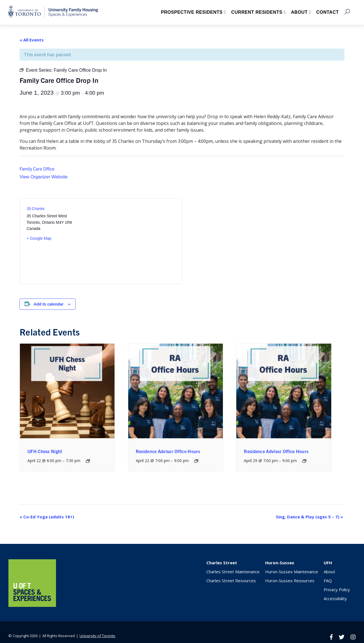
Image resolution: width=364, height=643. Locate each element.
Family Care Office (37, 169)
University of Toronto (97, 636)
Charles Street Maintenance (233, 572)
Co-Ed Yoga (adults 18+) (47, 517)
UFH (328, 563)
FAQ (328, 581)
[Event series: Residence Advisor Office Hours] (196, 461)
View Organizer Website (44, 177)
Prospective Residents (192, 12)
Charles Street (222, 563)
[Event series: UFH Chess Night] (88, 461)
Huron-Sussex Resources (290, 581)
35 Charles (36, 208)
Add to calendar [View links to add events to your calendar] (49, 304)
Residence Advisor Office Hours (168, 451)
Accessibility (335, 598)
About (299, 12)
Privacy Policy (337, 590)
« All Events (32, 40)
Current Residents (257, 12)
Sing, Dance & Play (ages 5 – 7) (309, 517)
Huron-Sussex (280, 563)
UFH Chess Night (45, 451)
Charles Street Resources (231, 581)
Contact (327, 12)
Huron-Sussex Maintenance (292, 572)
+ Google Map (39, 238)
